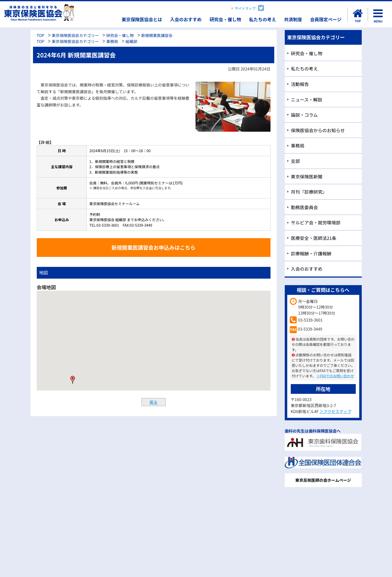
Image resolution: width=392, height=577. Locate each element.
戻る (153, 402)
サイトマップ (245, 8)
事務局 (112, 41)
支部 (295, 161)
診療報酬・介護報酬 (311, 253)
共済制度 (293, 19)
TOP (40, 35)
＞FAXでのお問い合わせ (335, 376)
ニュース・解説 (307, 99)
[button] (73, 380)
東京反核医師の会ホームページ (323, 480)
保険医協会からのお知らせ (318, 130)
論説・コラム (304, 115)
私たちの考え (262, 19)
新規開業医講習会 (157, 35)
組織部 (131, 41)
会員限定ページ (326, 19)
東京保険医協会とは (142, 19)
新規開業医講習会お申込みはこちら (153, 247)
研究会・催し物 (225, 19)
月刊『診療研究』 (309, 192)
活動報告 (300, 84)
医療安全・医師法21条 (314, 238)
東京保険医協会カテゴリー (75, 35)
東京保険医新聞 (307, 176)
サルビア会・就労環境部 (316, 222)
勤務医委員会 (304, 207)
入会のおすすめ (186, 19)
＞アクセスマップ (335, 411)
